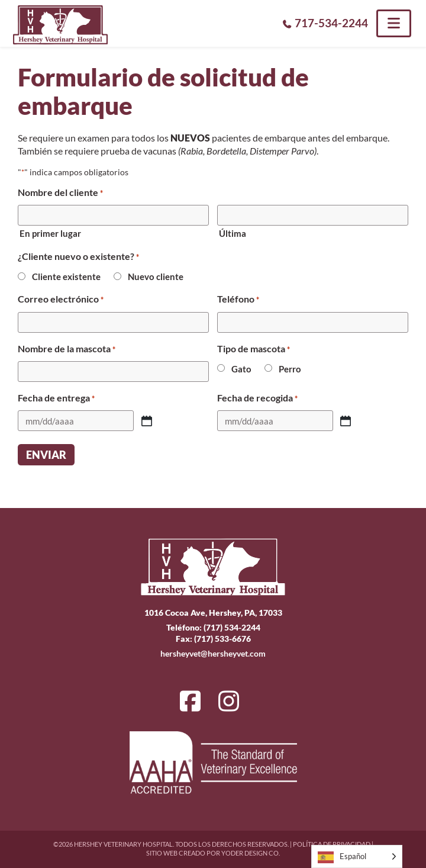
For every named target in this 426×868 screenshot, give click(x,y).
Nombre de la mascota (67, 349)
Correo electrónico (61, 299)
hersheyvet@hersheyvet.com (213, 653)
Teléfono (238, 299)
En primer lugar (50, 233)
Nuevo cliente (156, 277)
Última (233, 233)
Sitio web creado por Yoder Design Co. (213, 853)
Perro (290, 369)
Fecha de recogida (257, 398)
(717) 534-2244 (232, 627)
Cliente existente (66, 277)
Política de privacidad (332, 844)
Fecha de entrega (56, 398)
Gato (241, 369)
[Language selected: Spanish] (357, 856)
